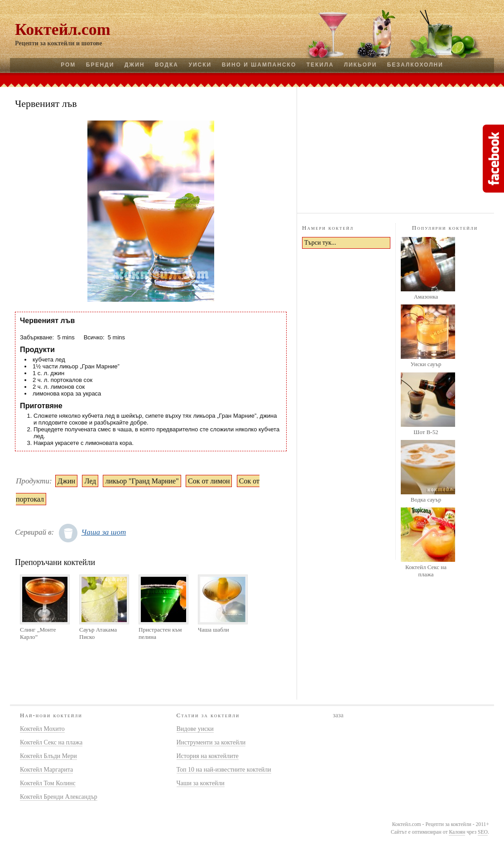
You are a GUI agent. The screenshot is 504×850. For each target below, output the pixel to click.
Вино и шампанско (259, 65)
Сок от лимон (209, 481)
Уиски (200, 65)
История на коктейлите (208, 756)
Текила (320, 65)
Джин (135, 65)
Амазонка (426, 297)
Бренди (100, 65)
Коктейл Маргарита (46, 770)
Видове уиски (195, 729)
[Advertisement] (396, 149)
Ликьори (361, 65)
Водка (167, 65)
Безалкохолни (415, 65)
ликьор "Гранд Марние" (142, 481)
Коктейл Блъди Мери (48, 756)
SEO (483, 832)
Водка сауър (426, 500)
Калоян (457, 832)
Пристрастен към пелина (160, 633)
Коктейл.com (63, 29)
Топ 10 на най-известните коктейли (224, 770)
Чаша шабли (214, 630)
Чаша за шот (103, 532)
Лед (90, 481)
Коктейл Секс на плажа (426, 571)
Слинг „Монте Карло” (38, 633)
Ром (68, 65)
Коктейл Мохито (42, 729)
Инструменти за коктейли (211, 742)
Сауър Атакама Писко (98, 633)
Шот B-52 (426, 432)
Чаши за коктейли (201, 783)
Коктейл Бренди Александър (59, 797)
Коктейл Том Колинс (48, 783)
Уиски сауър (426, 364)
